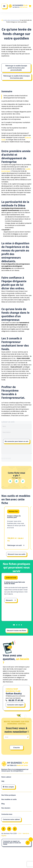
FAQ (3, 781)
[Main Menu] (4, 6)
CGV (20, 833)
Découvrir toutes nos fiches (16, 630)
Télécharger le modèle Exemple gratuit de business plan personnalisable (16, 68)
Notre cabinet (6, 777)
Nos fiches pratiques (9, 795)
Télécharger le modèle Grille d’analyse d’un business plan (16, 77)
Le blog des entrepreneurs (11, 20)
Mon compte (8, 787)
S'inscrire (16, 748)
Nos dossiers (6, 808)
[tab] (14, 625)
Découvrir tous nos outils (16, 554)
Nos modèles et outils (9, 799)
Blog (3, 804)
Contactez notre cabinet (11, 819)
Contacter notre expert (15, 705)
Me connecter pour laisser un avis (17, 441)
